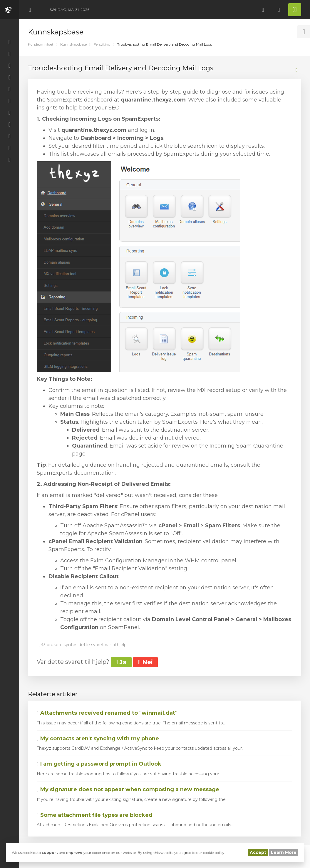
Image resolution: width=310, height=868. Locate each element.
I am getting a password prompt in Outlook (99, 764)
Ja (121, 662)
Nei (145, 662)
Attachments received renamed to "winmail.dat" (107, 713)
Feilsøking (102, 44)
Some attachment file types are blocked (95, 815)
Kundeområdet (41, 44)
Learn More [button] (284, 852)
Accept (258, 852)
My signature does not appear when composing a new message (128, 789)
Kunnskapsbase (73, 44)
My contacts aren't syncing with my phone (98, 739)
